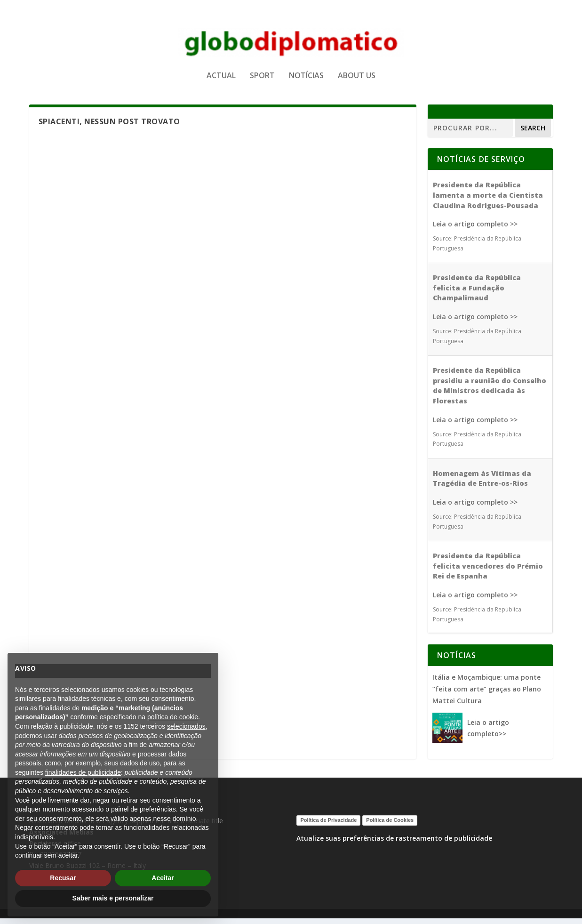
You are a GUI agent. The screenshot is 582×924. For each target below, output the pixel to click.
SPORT (262, 77)
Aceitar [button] (163, 878)
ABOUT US (357, 77)
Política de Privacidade (328, 826)
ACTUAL (221, 77)
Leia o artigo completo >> (475, 229)
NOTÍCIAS (306, 77)
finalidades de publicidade (83, 772)
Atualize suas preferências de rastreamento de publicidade (394, 844)
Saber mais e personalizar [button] (113, 898)
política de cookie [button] (173, 717)
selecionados (186, 726)
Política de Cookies (390, 826)
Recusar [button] (63, 878)
